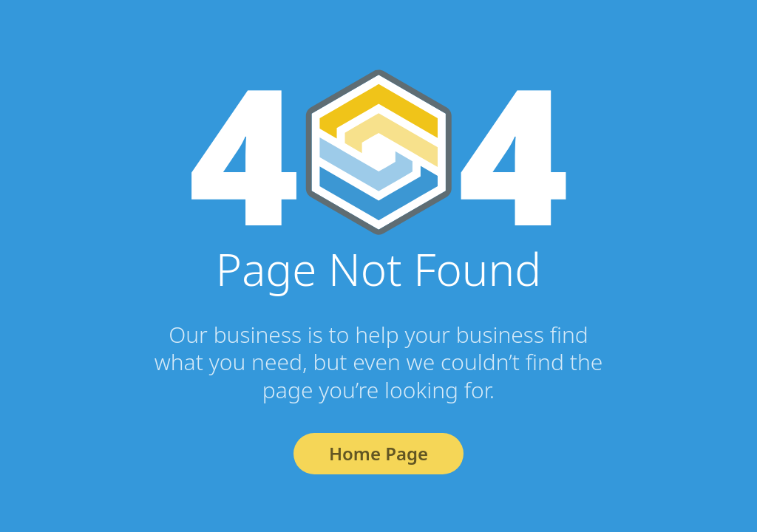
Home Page (378, 453)
